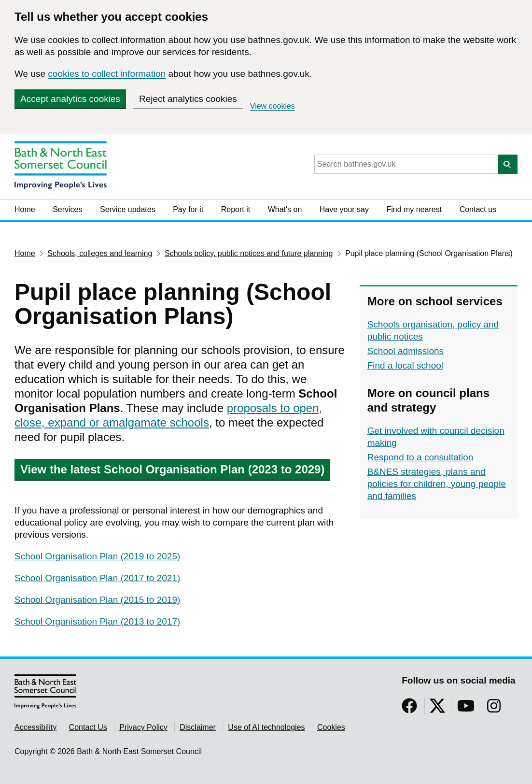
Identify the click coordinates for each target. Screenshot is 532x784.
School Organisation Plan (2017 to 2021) (97, 578)
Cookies (331, 727)
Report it (236, 209)
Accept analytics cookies (70, 99)
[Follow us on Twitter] (437, 709)
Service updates (128, 209)
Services (67, 209)
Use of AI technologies (266, 727)
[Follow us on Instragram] (494, 709)
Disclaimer (198, 727)
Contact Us (88, 727)
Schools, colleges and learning (100, 253)
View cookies (273, 106)
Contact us (478, 209)
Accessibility (35, 727)
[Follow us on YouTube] (466, 709)
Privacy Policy (143, 727)
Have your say (344, 209)
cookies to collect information (107, 74)
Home (25, 209)
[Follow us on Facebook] (409, 709)
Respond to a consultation (420, 457)
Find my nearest (414, 209)
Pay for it (188, 209)
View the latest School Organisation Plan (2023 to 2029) (172, 469)
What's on (285, 209)
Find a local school (405, 365)
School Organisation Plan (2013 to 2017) (97, 621)
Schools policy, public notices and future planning (249, 253)
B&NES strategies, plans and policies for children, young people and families (437, 484)
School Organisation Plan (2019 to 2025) (97, 556)
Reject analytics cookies (188, 99)
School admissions (406, 351)
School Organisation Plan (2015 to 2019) (97, 600)
